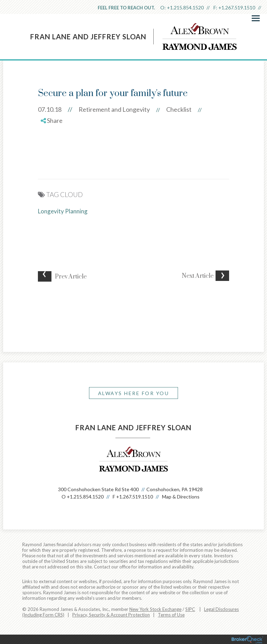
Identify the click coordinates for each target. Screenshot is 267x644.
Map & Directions (181, 497)
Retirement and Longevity (114, 109)
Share (52, 120)
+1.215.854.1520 (185, 7)
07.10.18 (58, 109)
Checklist (179, 109)
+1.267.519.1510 (237, 7)
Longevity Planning (63, 211)
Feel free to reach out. (126, 8)
